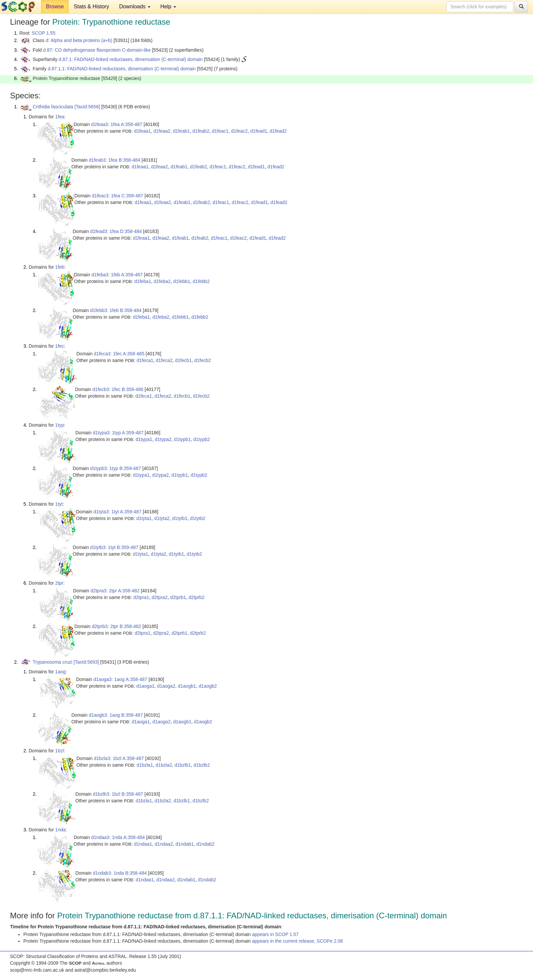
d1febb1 (182, 281)
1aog (60, 672)
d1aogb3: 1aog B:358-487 (116, 715)
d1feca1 (145, 360)
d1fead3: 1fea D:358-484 (116, 231)
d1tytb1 (180, 518)
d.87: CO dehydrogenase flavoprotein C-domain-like (97, 50)
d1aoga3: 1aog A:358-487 (120, 679)
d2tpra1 (141, 597)
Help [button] (168, 6)
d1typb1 (182, 439)
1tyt (59, 504)
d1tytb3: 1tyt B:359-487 (114, 547)
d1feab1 (181, 131)
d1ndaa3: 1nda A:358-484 (118, 837)
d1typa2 (163, 439)
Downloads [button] (135, 6)
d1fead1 (259, 131)
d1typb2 (201, 439)
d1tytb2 (198, 518)
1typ (59, 425)
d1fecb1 (183, 360)
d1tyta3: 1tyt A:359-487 (117, 512)
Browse (55, 6)
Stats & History (91, 6)
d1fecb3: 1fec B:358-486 (118, 389)
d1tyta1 (144, 518)
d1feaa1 (143, 131)
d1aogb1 (187, 686)
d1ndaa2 (164, 844)
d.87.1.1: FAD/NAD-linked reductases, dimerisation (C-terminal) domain (122, 69)
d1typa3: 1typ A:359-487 (118, 433)
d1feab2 (201, 131)
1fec (59, 346)
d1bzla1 (145, 765)
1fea (60, 117)
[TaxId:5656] (87, 107)
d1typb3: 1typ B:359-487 (116, 468)
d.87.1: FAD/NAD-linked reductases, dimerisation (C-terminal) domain (131, 59)
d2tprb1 (178, 597)
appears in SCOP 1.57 (276, 934)
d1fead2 (278, 131)
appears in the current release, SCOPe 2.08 (298, 941)
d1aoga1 (146, 686)
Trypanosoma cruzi (53, 662)
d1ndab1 (185, 844)
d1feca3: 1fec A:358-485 (119, 354)
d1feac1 (220, 131)
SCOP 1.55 (44, 33)
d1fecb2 (202, 360)
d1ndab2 (206, 844)
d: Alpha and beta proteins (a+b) (79, 40)
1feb (60, 267)
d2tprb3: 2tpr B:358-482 (116, 626)
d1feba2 (162, 281)
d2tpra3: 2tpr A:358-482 (115, 591)
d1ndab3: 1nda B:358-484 (120, 873)
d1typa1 (144, 439)
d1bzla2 (164, 765)
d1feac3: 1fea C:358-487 (117, 196)
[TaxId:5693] (86, 662)
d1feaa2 (162, 131)
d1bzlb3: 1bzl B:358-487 (118, 794)
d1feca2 (164, 360)
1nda (60, 830)
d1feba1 (143, 281)
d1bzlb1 (183, 765)
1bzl (59, 751)
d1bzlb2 (202, 765)
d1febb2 (201, 281)
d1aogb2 (208, 686)
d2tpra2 (160, 597)
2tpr (59, 583)
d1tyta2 (162, 518)
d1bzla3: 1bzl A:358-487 (119, 758)
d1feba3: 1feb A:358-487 (117, 275)
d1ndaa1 (143, 844)
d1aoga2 (166, 686)
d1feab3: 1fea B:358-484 (114, 160)
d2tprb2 (196, 597)
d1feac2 (239, 131)
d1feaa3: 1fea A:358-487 (117, 124)
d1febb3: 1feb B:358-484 (116, 310)
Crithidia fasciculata (53, 107)
